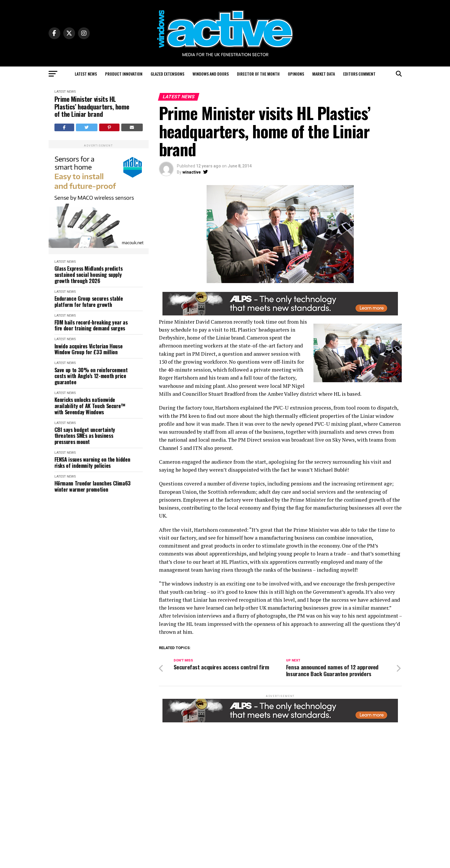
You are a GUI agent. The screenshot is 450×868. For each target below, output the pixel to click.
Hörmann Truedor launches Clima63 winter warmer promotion (93, 486)
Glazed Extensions (167, 74)
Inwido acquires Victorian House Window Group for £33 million (89, 349)
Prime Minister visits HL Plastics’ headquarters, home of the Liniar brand (92, 107)
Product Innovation (124, 74)
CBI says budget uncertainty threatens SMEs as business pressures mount (85, 436)
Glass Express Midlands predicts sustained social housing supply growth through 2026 (89, 275)
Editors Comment (359, 74)
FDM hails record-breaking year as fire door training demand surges (91, 325)
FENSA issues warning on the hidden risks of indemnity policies (92, 462)
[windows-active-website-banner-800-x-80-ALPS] (280, 314)
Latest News (86, 74)
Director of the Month (258, 74)
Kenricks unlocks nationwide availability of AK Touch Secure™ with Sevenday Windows (90, 406)
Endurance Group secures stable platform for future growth (89, 301)
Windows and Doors (211, 74)
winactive (192, 172)
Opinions (296, 74)
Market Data (324, 74)
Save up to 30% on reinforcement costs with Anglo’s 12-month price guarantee (91, 376)
